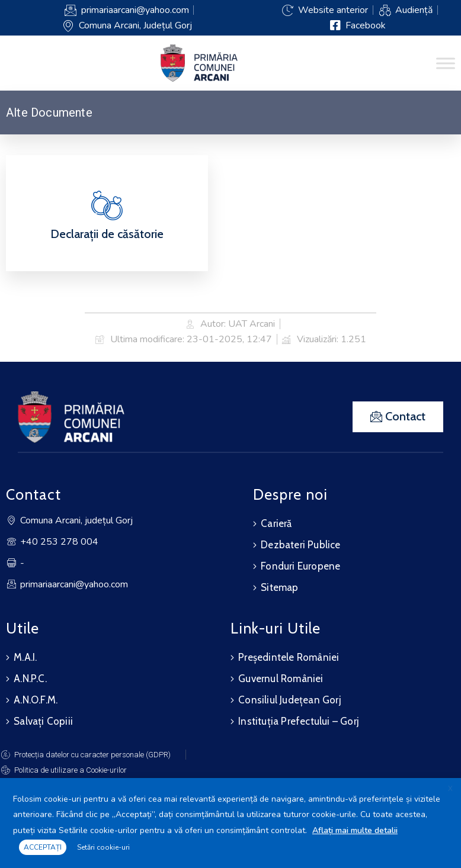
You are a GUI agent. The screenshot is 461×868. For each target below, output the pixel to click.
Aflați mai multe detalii (355, 830)
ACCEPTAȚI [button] (43, 847)
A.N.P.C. (30, 679)
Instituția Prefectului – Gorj (299, 721)
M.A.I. (25, 657)
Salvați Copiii (43, 721)
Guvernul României (281, 679)
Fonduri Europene (300, 566)
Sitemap (279, 587)
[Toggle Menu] (446, 63)
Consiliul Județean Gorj (290, 700)
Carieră (276, 523)
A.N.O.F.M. (36, 700)
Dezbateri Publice (300, 545)
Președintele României (289, 657)
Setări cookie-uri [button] (103, 847)
